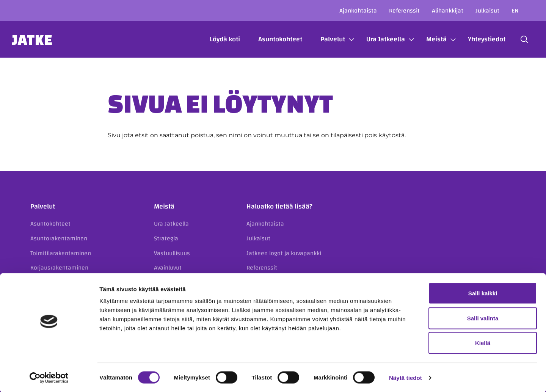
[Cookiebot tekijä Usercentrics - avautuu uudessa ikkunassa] (49, 377)
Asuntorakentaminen (59, 238)
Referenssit (404, 11)
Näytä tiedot (406, 377)
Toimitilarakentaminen (61, 253)
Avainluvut (168, 268)
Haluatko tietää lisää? (279, 206)
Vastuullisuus (172, 253)
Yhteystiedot (477, 39)
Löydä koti (215, 39)
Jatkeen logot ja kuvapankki (284, 253)
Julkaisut (487, 11)
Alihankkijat (448, 11)
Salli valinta (483, 318)
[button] (515, 39)
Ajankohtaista (358, 11)
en (515, 11)
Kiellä (483, 342)
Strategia (166, 238)
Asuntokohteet (271, 39)
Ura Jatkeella (376, 39)
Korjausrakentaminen (59, 268)
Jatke (42, 39)
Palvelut (323, 39)
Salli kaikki (483, 292)
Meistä (427, 39)
